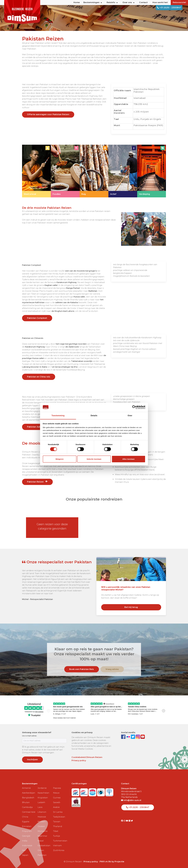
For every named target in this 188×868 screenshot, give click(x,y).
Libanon (42, 812)
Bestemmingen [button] (93, 3)
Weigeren (60, 459)
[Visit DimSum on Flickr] (130, 821)
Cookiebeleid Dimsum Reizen (87, 757)
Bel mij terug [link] (131, 607)
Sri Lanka (58, 812)
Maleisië (42, 817)
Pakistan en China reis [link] (39, 377)
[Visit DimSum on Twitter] (132, 821)
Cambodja (27, 807)
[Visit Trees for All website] (109, 792)
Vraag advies (112, 669)
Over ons (129, 3)
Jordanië (42, 788)
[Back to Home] (22, 12)
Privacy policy (79, 761)
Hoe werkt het (160, 2)
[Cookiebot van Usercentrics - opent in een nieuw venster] (135, 407)
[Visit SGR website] (76, 792)
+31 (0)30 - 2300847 (169, 8)
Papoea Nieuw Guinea (57, 793)
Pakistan (42, 855)
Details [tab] (94, 415)
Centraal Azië (29, 812)
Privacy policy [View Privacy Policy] (91, 862)
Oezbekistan (44, 846)
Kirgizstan (43, 798)
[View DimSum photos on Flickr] (128, 737)
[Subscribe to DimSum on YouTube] (143, 737)
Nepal (41, 841)
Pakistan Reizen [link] (37, 482)
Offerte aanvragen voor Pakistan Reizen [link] (48, 114)
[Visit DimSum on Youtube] (127, 821)
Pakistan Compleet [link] (37, 318)
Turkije (57, 836)
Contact (143, 2)
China (25, 817)
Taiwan (57, 822)
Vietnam (57, 846)
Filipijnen (27, 831)
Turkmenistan (60, 841)
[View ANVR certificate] (93, 792)
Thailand (58, 826)
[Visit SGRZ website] (84, 792)
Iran (24, 850)
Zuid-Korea (59, 850)
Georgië (26, 836)
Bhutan (26, 802)
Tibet (56, 831)
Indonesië (27, 846)
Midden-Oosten (42, 824)
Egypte (26, 822)
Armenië (26, 788)
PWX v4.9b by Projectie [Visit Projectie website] (112, 862)
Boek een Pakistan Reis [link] (82, 669)
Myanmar (42, 836)
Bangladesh (28, 798)
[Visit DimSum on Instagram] (125, 821)
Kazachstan (43, 793)
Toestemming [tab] (58, 415)
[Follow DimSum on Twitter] (133, 737)
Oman (41, 850)
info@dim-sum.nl (131, 800)
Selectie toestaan (94, 459)
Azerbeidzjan (29, 793)
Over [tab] (130, 415)
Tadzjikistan (59, 817)
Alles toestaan (129, 459)
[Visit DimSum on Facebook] (124, 737)
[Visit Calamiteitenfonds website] (101, 792)
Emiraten (27, 826)
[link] (36, 171)
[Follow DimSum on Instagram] (138, 737)
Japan (25, 855)
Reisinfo (112, 3)
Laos (40, 807)
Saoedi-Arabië (57, 805)
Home (77, 2)
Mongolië (43, 831)
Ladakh (41, 802)
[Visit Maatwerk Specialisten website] (76, 801)
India (25, 841)
